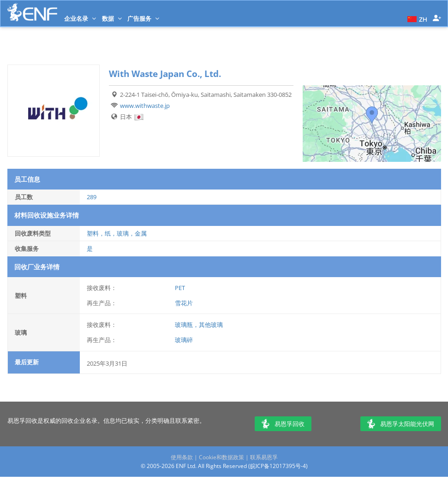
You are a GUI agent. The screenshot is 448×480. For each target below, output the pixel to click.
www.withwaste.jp (145, 106)
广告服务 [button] (143, 18)
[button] (416, 18)
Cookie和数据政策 (221, 457)
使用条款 (182, 457)
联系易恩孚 (264, 457)
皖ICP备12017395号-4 (278, 466)
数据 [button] (112, 18)
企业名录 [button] (80, 18)
